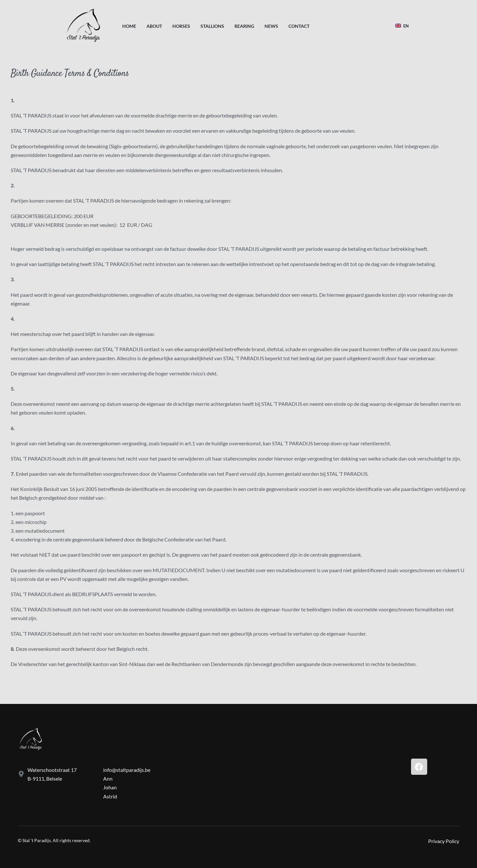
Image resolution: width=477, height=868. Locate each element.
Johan (110, 787)
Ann (108, 779)
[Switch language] (403, 26)
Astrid (110, 796)
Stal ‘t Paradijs (37, 840)
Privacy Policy (444, 841)
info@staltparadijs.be (127, 770)
